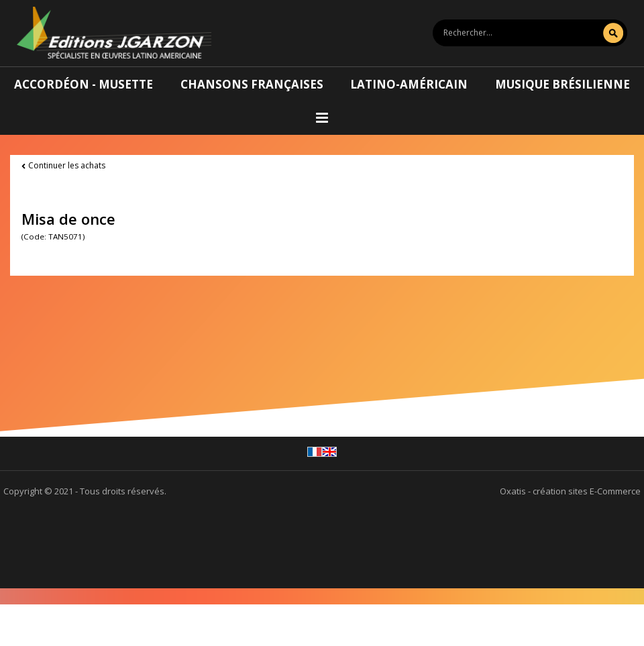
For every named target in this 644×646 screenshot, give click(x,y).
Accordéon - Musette (84, 84)
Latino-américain (409, 84)
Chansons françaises (252, 84)
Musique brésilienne (562, 84)
